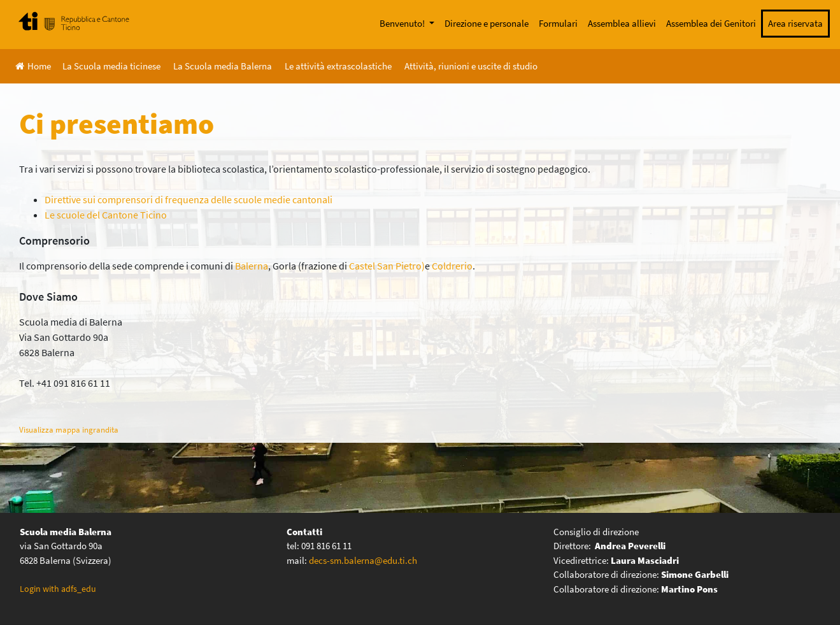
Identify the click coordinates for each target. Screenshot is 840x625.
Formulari (558, 23)
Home (33, 66)
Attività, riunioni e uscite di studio (471, 66)
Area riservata (795, 23)
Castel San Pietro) (387, 266)
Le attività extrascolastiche (338, 66)
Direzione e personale (487, 23)
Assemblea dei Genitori (711, 23)
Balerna (252, 266)
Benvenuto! (403, 23)
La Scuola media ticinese (111, 66)
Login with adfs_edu (58, 589)
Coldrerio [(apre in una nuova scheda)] (452, 266)
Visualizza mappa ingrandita (69, 429)
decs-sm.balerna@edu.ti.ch (363, 560)
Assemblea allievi (622, 23)
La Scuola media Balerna (223, 66)
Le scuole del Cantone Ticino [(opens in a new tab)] (106, 215)
